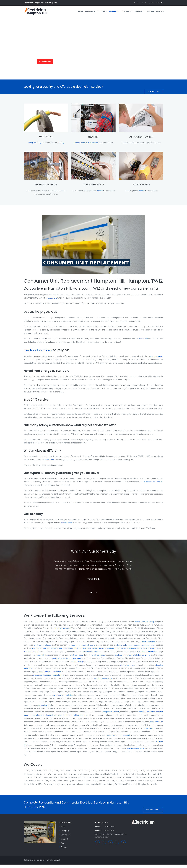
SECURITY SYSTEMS (46, 185)
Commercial (127, 12)
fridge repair (95, 649)
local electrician (55, 729)
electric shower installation (129, 652)
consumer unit (67, 526)
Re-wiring (37, 143)
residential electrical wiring (35, 662)
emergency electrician (78, 679)
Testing (61, 143)
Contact (160, 12)
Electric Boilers (79, 143)
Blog (63, 847)
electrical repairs (109, 649)
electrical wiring (78, 659)
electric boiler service (43, 659)
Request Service (48, 61)
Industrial (140, 12)
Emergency (90, 12)
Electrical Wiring (116, 665)
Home (81, 12)
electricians (53, 298)
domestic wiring (78, 709)
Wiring (30, 143)
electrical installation (61, 649)
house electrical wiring (144, 625)
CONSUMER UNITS (93, 185)
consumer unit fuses (65, 632)
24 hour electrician (73, 719)
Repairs (105, 191)
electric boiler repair (146, 649)
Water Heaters (92, 143)
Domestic (113, 12)
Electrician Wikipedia (43, 755)
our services (58, 735)
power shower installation (152, 652)
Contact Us (154, 87)
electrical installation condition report (104, 662)
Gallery (150, 12)
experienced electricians (153, 485)
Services (101, 12)
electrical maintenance (142, 682)
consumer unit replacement (86, 652)
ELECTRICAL (46, 137)
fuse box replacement (64, 652)
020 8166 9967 (157, 3)
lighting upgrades (118, 719)
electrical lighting (71, 749)
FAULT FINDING (141, 185)
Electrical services (40, 350)
